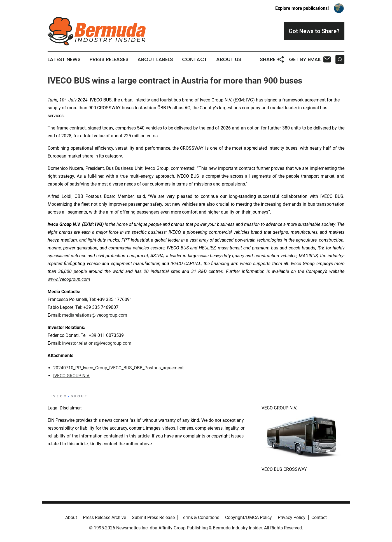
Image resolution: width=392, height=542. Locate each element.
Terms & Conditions (200, 517)
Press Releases (109, 59)
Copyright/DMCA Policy (249, 517)
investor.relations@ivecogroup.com (97, 343)
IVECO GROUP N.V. (72, 376)
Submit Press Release (153, 517)
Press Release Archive (104, 517)
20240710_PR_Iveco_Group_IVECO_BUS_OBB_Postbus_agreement (118, 368)
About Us (229, 59)
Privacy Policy (292, 517)
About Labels (155, 59)
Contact (195, 59)
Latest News (64, 59)
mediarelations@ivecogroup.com (95, 315)
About (71, 517)
